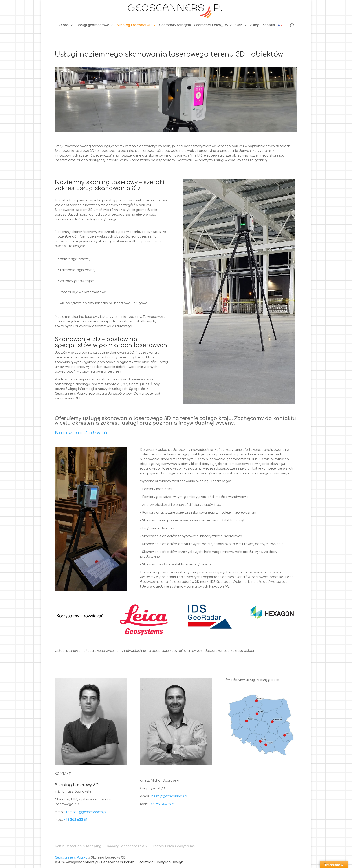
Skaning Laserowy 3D (134, 25)
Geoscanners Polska (71, 858)
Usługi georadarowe (93, 25)
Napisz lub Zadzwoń (81, 433)
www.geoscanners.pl (82, 862)
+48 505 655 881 (76, 820)
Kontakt (269, 25)
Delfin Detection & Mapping (78, 846)
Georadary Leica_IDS (211, 25)
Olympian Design (169, 862)
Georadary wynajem (175, 25)
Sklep (255, 25)
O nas (64, 25)
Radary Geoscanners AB (127, 846)
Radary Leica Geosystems (174, 846)
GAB (239, 25)
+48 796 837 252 (162, 804)
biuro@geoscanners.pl (170, 796)
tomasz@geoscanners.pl (86, 812)
